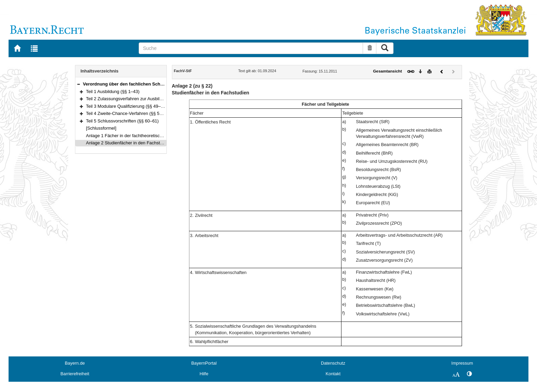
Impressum (462, 363)
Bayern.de (75, 363)
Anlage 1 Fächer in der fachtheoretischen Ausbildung (138, 136)
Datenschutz (333, 363)
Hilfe (204, 374)
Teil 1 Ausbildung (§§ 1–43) (113, 92)
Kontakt (333, 374)
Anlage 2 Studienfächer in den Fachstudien (128, 143)
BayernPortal (204, 363)
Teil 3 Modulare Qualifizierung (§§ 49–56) (127, 106)
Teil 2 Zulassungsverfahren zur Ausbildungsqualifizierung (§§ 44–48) (153, 99)
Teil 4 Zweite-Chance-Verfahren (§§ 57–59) (128, 113)
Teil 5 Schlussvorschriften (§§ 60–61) (122, 121)
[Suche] (251, 48)
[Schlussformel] (101, 128)
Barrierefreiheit (75, 374)
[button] (78, 84)
